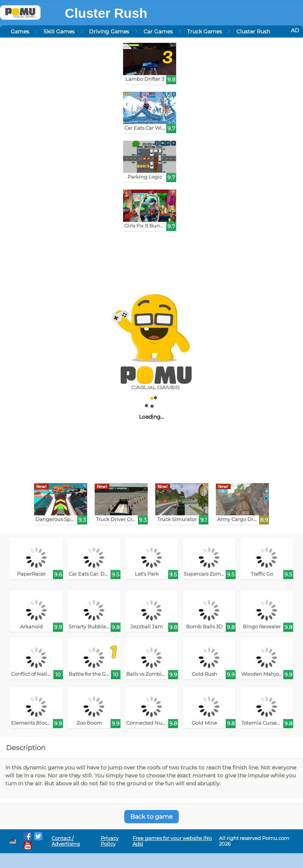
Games (20, 31)
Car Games (158, 31)
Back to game (151, 817)
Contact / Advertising (66, 841)
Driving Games (109, 31)
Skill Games (59, 31)
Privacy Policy (110, 841)
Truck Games (205, 31)
